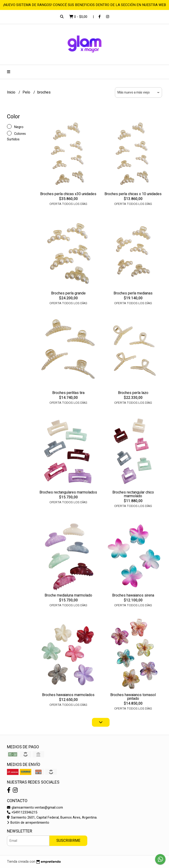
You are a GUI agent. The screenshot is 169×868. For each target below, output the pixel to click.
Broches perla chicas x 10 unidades (133, 194)
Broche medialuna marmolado (68, 595)
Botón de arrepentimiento (28, 823)
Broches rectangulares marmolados (68, 492)
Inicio (12, 92)
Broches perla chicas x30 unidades (68, 194)
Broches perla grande (68, 293)
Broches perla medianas (133, 293)
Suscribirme (68, 841)
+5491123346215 (22, 812)
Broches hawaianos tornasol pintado (133, 697)
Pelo (27, 92)
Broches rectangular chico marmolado (133, 494)
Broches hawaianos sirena (133, 595)
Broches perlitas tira (68, 393)
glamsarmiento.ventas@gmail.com (35, 808)
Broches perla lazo (133, 393)
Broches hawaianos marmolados (68, 695)
